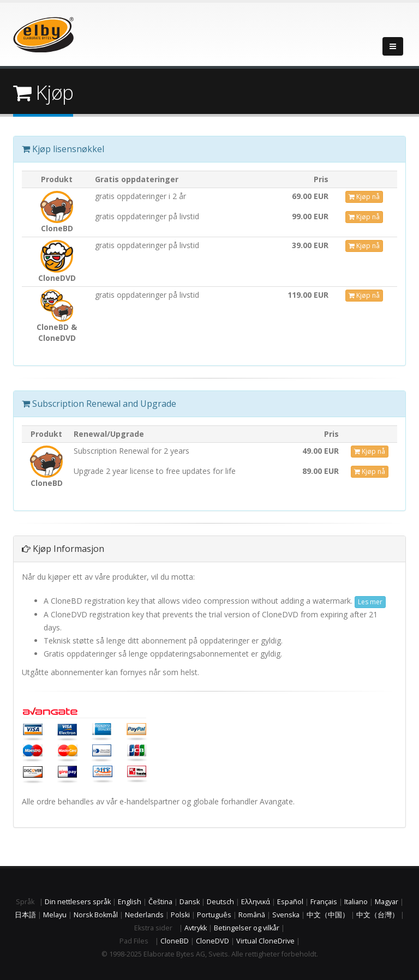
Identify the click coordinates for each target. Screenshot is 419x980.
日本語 (25, 915)
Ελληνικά (256, 902)
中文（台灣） (378, 915)
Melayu (55, 915)
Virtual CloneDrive (265, 941)
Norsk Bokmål (96, 915)
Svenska (286, 915)
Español (290, 902)
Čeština (160, 902)
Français (324, 902)
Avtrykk (196, 928)
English (130, 902)
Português (214, 915)
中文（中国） (328, 915)
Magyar (387, 902)
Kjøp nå (364, 197)
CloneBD (175, 941)
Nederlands (144, 915)
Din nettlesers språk (78, 902)
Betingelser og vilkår (247, 928)
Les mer (370, 602)
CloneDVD (213, 941)
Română (252, 915)
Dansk (190, 902)
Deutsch (220, 902)
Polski (180, 915)
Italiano (356, 902)
